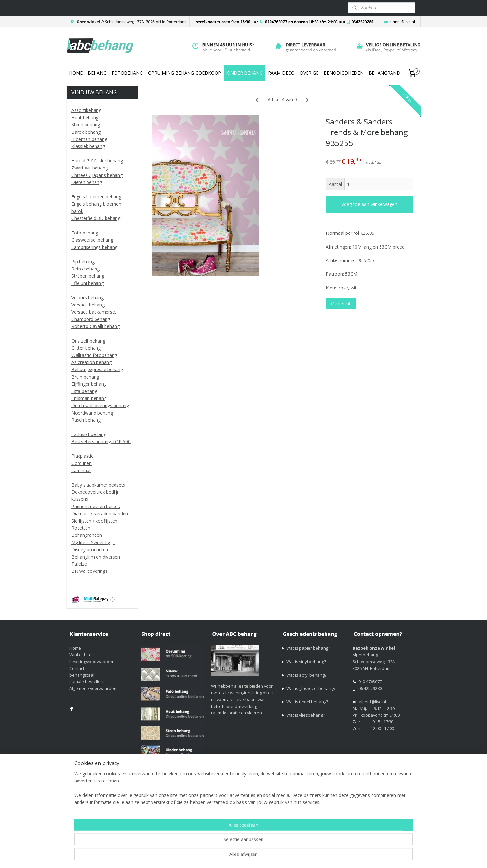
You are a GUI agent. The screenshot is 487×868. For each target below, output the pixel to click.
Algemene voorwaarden (93, 688)
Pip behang (83, 262)
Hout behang (85, 118)
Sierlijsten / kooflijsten (94, 521)
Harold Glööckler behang (97, 161)
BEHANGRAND (384, 73)
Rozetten (81, 528)
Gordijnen (82, 463)
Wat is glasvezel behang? (311, 688)
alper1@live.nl (372, 702)
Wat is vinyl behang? (306, 662)
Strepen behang (88, 276)
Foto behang (85, 233)
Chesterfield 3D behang (96, 218)
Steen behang (86, 125)
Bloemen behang (89, 139)
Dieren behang (87, 182)
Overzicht (341, 303)
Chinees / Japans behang (97, 175)
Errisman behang (89, 398)
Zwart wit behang (90, 168)
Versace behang (88, 305)
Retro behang (86, 269)
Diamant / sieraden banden (100, 513)
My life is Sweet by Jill (93, 542)
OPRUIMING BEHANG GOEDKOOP (184, 73)
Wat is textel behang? (307, 702)
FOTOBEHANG (127, 73)
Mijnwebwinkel (374, 804)
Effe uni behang (87, 283)
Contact (77, 668)
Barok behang (86, 132)
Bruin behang (85, 377)
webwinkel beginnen (317, 804)
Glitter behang (86, 348)
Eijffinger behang (89, 384)
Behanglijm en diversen (96, 557)
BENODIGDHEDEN (344, 73)
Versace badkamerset (94, 312)
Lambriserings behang (94, 247)
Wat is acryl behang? (306, 675)
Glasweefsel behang (92, 240)
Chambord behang (91, 319)
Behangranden (87, 535)
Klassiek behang (88, 146)
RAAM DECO (281, 73)
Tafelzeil (80, 564)
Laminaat (81, 470)
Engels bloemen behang (96, 197)
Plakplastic (82, 456)
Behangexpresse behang (97, 369)
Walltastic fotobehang (94, 355)
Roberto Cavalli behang (96, 326)
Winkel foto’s (82, 655)
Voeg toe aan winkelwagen (369, 204)
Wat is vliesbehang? (306, 715)
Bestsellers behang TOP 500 (101, 441)
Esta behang (84, 391)
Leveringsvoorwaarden (92, 662)
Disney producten (90, 549)
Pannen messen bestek (96, 506)
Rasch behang (86, 420)
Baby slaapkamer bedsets (98, 485)
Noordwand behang (92, 413)
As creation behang (92, 362)
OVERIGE (309, 73)
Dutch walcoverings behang (100, 405)
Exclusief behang (89, 434)
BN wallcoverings (89, 571)
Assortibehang (86, 110)
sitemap (279, 804)
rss (293, 804)
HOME (76, 73)
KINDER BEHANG (244, 73)
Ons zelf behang (88, 341)
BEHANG (97, 73)
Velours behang (87, 298)
